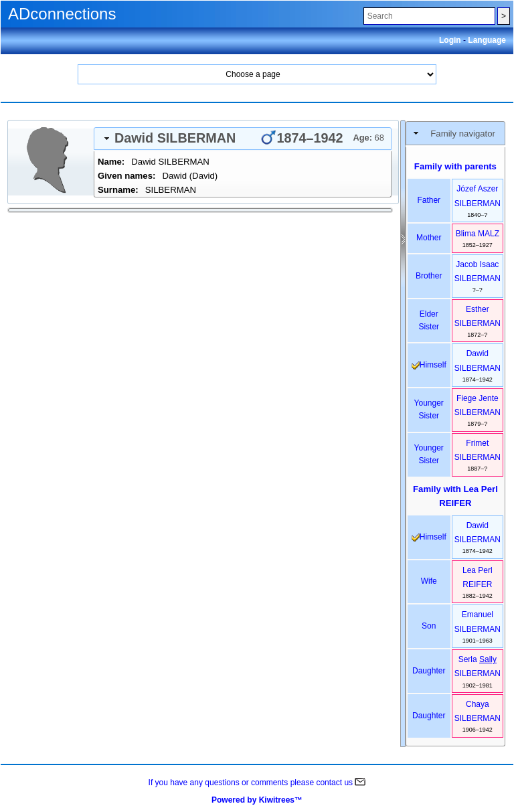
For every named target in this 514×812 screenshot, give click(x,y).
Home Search (257, 74)
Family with (455, 496)
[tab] (243, 139)
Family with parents (455, 166)
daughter (429, 671)
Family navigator (463, 134)
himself (429, 365)
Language (487, 40)
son (429, 626)
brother (429, 276)
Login (451, 40)
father (429, 200)
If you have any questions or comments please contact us (257, 783)
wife (429, 581)
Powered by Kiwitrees (257, 800)
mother (429, 238)
